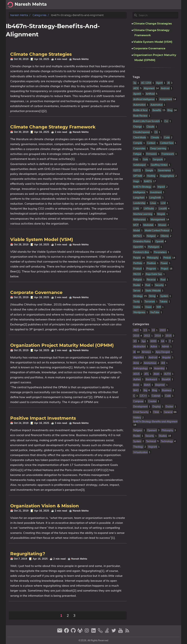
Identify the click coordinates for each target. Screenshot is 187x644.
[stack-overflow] (107, 632)
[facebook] (67, 632)
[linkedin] (94, 632)
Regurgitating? (28, 554)
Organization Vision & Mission (45, 506)
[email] (60, 632)
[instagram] (87, 632)
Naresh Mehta (19, 15)
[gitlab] (80, 632)
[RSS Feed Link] (127, 632)
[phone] (101, 632)
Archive (162, 5)
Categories (39, 15)
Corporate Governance (36, 293)
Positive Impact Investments (43, 418)
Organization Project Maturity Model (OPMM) (62, 345)
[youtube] (121, 632)
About (149, 5)
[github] (74, 632)
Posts (175, 5)
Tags (136, 77)
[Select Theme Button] (138, 5)
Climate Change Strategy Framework (53, 127)
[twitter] (114, 632)
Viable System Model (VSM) (42, 240)
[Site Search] (158, 15)
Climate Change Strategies (41, 54)
